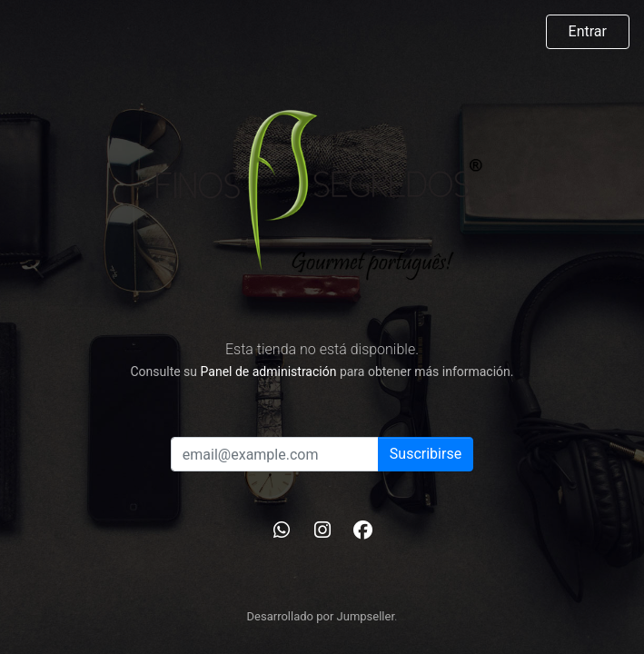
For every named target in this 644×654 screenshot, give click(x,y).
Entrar (588, 31)
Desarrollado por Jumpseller (321, 616)
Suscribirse (426, 454)
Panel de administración (269, 372)
